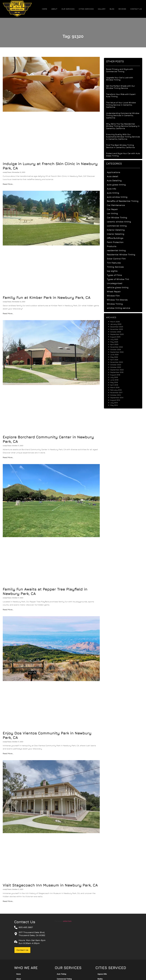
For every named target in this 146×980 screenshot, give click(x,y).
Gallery (102, 9)
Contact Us (136, 9)
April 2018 (116, 385)
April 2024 (116, 360)
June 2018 (116, 380)
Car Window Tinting (119, 217)
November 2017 (118, 392)
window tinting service (121, 308)
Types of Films (117, 275)
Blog (112, 9)
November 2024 (119, 347)
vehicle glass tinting (120, 287)
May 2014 (116, 405)
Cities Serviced (86, 9)
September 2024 (119, 352)
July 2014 (116, 403)
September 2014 (119, 398)
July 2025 (116, 339)
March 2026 (117, 322)
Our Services (68, 9)
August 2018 (117, 375)
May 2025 (116, 342)
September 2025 (119, 334)
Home (45, 9)
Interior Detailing (118, 234)
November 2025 (119, 329)
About (54, 9)
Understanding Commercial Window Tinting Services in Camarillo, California (125, 115)
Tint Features (116, 263)
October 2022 (118, 367)
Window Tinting (117, 304)
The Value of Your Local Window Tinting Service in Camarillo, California (123, 105)
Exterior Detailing (118, 230)
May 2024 (116, 357)
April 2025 (116, 344)
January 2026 (118, 324)
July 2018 (116, 377)
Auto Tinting (61, 974)
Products (114, 246)
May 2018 (116, 382)
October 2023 (118, 365)
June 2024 (116, 355)
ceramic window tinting (121, 222)
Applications (116, 172)
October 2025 (118, 332)
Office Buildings (117, 238)
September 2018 (119, 372)
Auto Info (114, 189)
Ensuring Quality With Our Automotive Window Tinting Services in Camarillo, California (125, 137)
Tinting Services (117, 267)
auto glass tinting (118, 185)
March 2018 (117, 387)
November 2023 (119, 362)
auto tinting (115, 193)
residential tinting (118, 250)
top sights (114, 271)
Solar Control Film (118, 259)
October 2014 (118, 395)
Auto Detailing (116, 180)
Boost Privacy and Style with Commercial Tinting (122, 70)
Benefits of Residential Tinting (125, 201)
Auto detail (115, 176)
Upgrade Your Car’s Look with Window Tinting (122, 79)
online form (67, 921)
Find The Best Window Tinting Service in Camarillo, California (122, 146)
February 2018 (118, 390)
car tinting (114, 213)
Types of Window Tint (120, 279)
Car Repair (114, 209)
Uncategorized (117, 283)
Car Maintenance (118, 205)
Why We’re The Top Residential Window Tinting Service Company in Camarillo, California (125, 126)
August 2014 (117, 400)
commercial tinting (119, 226)
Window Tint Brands (119, 300)
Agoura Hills (102, 974)
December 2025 (119, 327)
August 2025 (117, 337)
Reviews (122, 9)
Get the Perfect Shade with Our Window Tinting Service (123, 87)
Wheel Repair (116, 292)
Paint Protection (117, 242)
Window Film (115, 296)
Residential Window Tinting (123, 254)
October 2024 (118, 349)
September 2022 (119, 370)
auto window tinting (119, 197)
